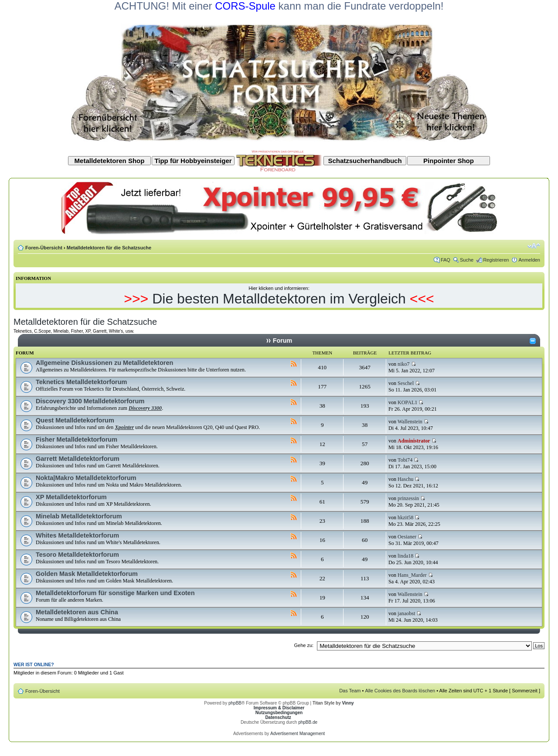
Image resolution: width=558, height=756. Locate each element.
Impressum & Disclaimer (279, 708)
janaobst (406, 613)
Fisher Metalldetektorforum (77, 439)
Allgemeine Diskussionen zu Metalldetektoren (104, 363)
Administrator (414, 441)
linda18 (405, 556)
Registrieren (496, 260)
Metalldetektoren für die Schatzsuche (109, 248)
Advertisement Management (298, 734)
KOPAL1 (407, 402)
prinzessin (408, 498)
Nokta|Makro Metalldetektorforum (86, 478)
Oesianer (407, 537)
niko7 (404, 364)
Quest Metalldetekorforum (75, 420)
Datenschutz (278, 717)
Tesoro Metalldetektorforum (77, 555)
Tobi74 (405, 460)
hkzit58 (405, 518)
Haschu (405, 479)
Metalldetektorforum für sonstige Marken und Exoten (115, 593)
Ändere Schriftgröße (534, 246)
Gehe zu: (304, 645)
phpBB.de (308, 722)
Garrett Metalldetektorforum (78, 459)
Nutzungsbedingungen (279, 713)
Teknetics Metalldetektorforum (81, 382)
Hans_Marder (412, 575)
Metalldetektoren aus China (77, 612)
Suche (467, 260)
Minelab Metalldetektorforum (79, 516)
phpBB (235, 703)
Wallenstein (410, 422)
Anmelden (529, 260)
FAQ (446, 260)
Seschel (406, 383)
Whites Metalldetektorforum (77, 535)
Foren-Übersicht (44, 248)
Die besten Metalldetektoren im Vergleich (279, 299)
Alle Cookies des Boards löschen (400, 691)
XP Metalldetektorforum (71, 497)
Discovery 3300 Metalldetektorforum (90, 401)
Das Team (350, 691)
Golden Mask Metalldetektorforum (87, 574)
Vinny (348, 703)
